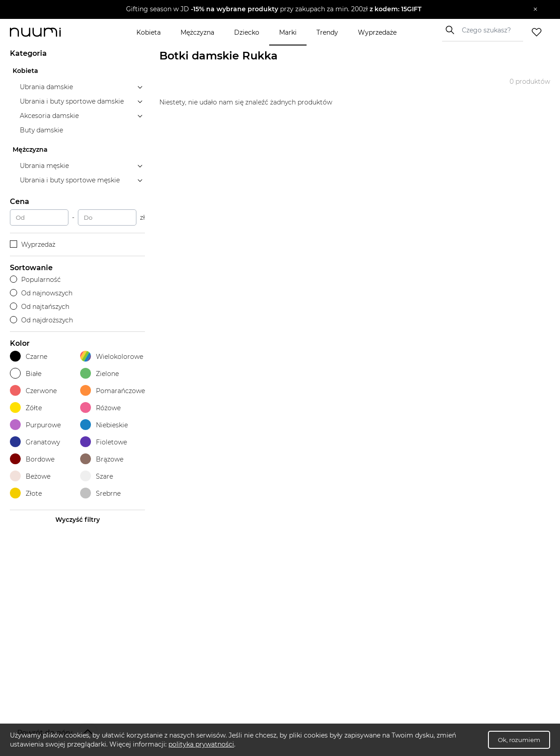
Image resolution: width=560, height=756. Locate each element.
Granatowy (35, 442)
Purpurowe (35, 425)
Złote (26, 493)
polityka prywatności (201, 744)
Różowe (100, 408)
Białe (26, 373)
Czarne (29, 356)
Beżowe (30, 476)
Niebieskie (104, 425)
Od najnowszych (41, 293)
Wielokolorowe (112, 356)
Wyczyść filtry (78, 520)
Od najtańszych (40, 307)
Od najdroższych (41, 320)
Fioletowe (104, 442)
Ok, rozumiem (519, 740)
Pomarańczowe (113, 391)
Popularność (35, 280)
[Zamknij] (535, 9)
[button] (273, 9)
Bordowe (32, 459)
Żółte (26, 408)
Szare (97, 476)
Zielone (99, 373)
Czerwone (33, 391)
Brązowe (102, 459)
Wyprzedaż (33, 244)
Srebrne (100, 493)
